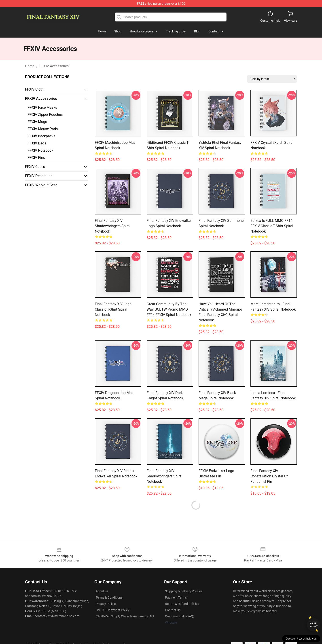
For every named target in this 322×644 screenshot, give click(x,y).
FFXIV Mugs (37, 122)
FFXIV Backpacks (41, 136)
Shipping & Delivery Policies (184, 591)
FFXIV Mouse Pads (43, 129)
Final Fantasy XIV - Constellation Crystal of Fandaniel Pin (269, 476)
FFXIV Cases (35, 167)
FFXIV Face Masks (42, 107)
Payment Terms (176, 597)
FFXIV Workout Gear (41, 185)
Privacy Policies (106, 604)
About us (102, 591)
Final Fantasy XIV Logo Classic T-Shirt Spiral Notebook (113, 309)
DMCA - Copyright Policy (112, 610)
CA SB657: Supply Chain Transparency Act (125, 616)
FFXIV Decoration (39, 176)
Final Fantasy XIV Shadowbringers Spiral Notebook (113, 226)
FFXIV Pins (36, 158)
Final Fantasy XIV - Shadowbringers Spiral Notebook (165, 476)
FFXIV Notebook (40, 150)
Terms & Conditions (109, 597)
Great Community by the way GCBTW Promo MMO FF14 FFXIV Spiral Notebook (169, 309)
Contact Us (173, 610)
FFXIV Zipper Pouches (45, 115)
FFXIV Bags (37, 143)
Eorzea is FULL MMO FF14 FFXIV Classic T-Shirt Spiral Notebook (272, 226)
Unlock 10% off (314, 625)
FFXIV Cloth (34, 89)
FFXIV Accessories (54, 66)
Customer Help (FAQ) (180, 616)
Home (30, 66)
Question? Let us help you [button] (301, 639)
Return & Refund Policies (182, 604)
